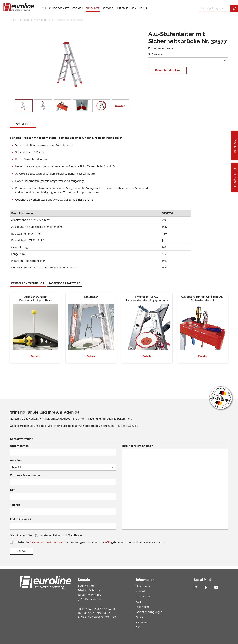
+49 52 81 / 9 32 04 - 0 (101, 609)
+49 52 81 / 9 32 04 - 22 (97, 613)
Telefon (15, 505)
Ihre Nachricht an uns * (138, 446)
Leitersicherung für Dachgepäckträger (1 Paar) (35, 299)
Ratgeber (141, 622)
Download (235, 177)
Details (35, 357)
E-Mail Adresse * (21, 519)
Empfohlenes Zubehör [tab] (28, 283)
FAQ (138, 628)
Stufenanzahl (155, 54)
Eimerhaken (91, 297)
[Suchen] (234, 9)
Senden (22, 551)
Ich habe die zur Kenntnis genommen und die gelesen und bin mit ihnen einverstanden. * (89, 542)
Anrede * (16, 460)
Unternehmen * (20, 446)
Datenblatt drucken (167, 70)
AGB (108, 542)
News (139, 617)
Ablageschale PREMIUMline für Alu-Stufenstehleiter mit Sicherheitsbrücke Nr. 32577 (203, 299)
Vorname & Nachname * (26, 475)
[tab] (23, 125)
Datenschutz (143, 607)
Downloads (143, 586)
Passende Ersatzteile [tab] (64, 283)
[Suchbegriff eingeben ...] (215, 9)
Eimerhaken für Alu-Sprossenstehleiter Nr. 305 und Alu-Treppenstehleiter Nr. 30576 (147, 299)
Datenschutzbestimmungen (47, 542)
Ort (12, 490)
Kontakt (235, 145)
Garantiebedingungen (149, 612)
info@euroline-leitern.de (101, 617)
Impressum (143, 597)
